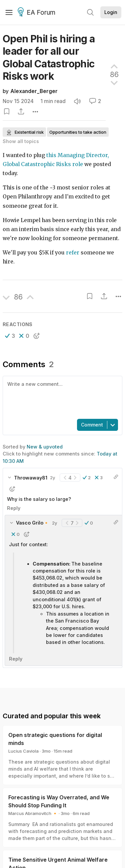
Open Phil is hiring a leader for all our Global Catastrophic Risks (49, 57)
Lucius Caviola (23, 751)
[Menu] (9, 12)
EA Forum (37, 13)
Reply (14, 508)
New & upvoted (45, 447)
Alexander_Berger (34, 91)
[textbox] (61, 397)
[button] (10, 336)
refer (73, 253)
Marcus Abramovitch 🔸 (33, 813)
